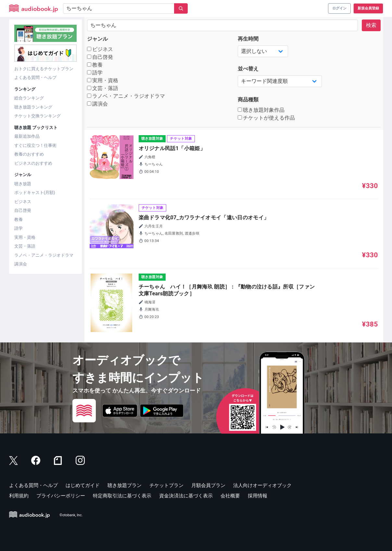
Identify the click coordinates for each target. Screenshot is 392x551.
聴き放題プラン (125, 485)
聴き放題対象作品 (261, 110)
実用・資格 (25, 237)
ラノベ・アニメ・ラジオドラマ (44, 255)
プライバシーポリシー (61, 496)
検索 (371, 25)
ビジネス (23, 202)
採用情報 (258, 496)
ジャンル (97, 39)
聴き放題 (23, 184)
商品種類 (248, 100)
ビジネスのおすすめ (33, 163)
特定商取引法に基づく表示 (122, 496)
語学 (19, 228)
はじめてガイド (83, 485)
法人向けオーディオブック (262, 485)
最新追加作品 (27, 136)
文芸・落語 (25, 246)
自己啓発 (23, 210)
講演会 (21, 264)
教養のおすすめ (29, 154)
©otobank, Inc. (71, 515)
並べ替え (248, 69)
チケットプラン (166, 485)
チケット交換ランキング (38, 116)
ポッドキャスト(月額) (35, 192)
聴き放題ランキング (33, 107)
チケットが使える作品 (266, 118)
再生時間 (248, 39)
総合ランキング (29, 98)
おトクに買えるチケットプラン (44, 69)
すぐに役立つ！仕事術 (35, 145)
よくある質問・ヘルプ (35, 77)
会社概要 (230, 496)
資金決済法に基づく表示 (186, 496)
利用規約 (19, 496)
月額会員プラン (208, 485)
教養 (19, 219)
